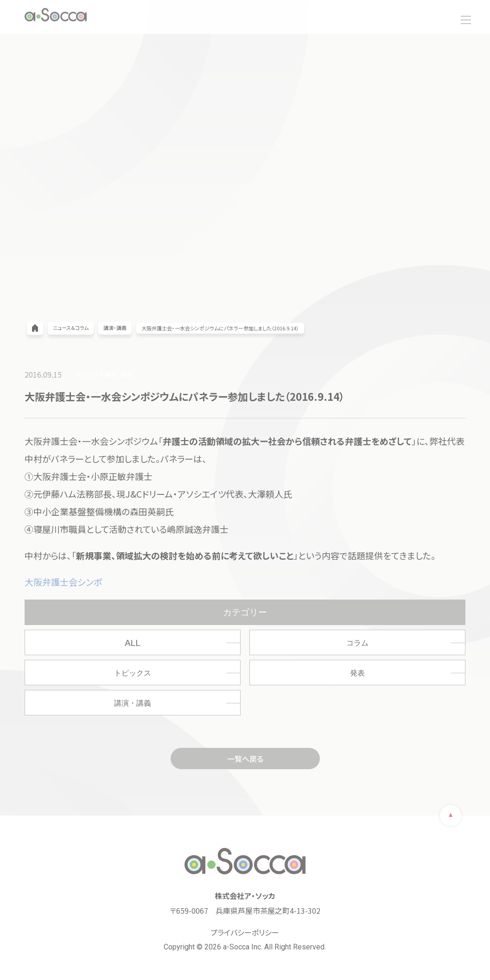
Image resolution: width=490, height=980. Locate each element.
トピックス (133, 673)
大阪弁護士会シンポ (63, 582)
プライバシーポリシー (245, 932)
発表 (357, 673)
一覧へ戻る (245, 759)
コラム (357, 643)
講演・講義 (133, 703)
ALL (133, 643)
